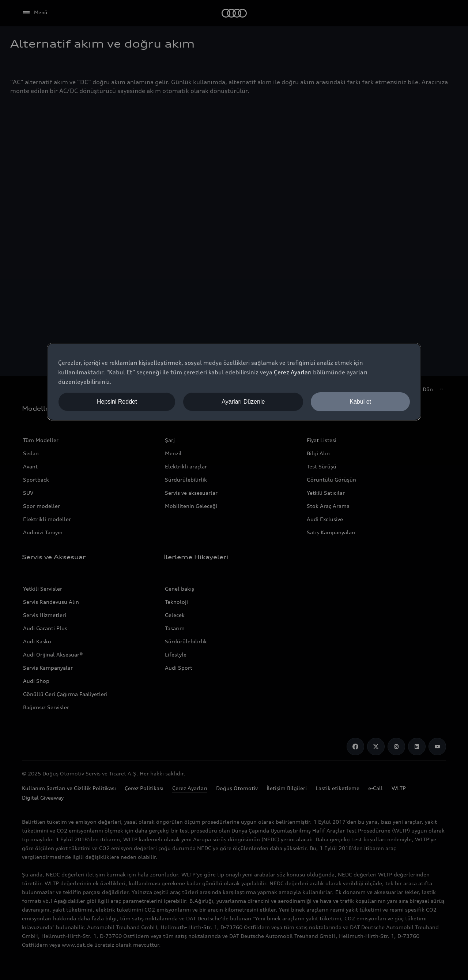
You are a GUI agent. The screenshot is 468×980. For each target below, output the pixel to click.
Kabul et (360, 402)
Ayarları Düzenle (243, 402)
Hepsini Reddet (117, 402)
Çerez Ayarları (293, 372)
